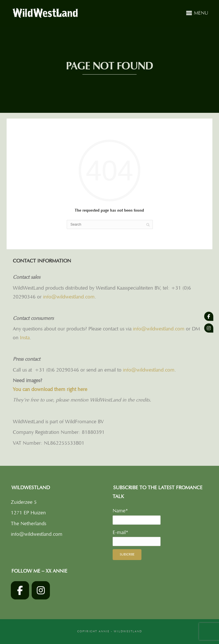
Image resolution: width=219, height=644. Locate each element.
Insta (25, 338)
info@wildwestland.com (69, 297)
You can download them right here (50, 389)
